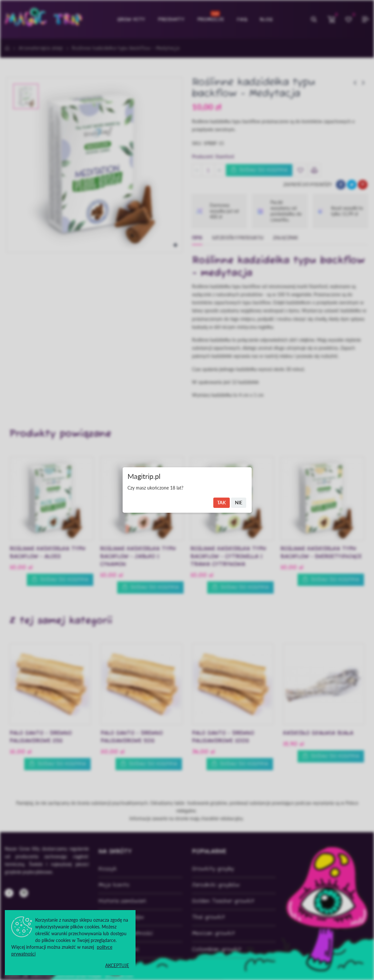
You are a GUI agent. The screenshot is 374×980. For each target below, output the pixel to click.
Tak (222, 503)
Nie (239, 503)
